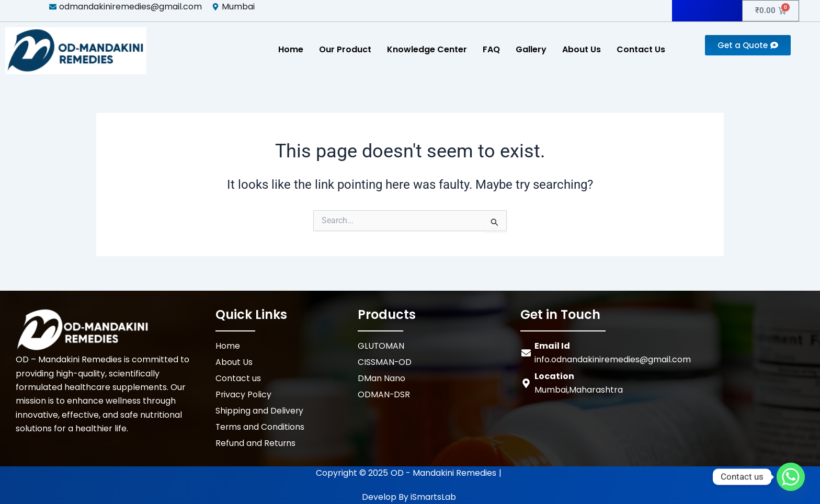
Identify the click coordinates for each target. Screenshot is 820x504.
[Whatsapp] (791, 477)
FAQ (491, 49)
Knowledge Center (427, 49)
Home (291, 49)
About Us (582, 49)
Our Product (345, 49)
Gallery (531, 49)
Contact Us (641, 49)
